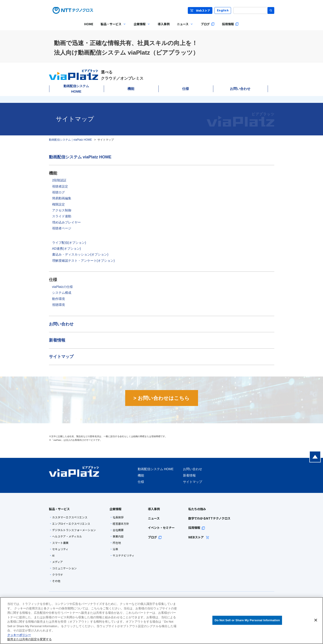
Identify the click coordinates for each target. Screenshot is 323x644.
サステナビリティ (123, 555)
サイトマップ (61, 357)
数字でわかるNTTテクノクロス (209, 518)
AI (53, 555)
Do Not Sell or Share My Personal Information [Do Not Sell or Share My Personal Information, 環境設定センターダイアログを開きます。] (247, 620)
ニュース (154, 518)
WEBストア (199, 537)
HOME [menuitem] (89, 24)
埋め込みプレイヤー (66, 222)
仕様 (186, 89)
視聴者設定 (60, 186)
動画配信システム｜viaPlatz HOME (70, 140)
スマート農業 (60, 543)
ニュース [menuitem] (183, 27)
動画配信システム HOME (156, 469)
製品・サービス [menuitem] (112, 27)
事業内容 (118, 536)
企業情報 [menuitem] (140, 27)
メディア (57, 562)
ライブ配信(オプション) (69, 243)
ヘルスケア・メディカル (67, 536)
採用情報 (197, 528)
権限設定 (58, 204)
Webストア (200, 10)
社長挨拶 (118, 517)
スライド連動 (62, 216)
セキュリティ (60, 549)
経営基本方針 (121, 524)
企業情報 (115, 509)
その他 (56, 581)
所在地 (117, 543)
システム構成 (62, 293)
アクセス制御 (62, 210)
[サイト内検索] (254, 10)
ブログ (155, 537)
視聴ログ (58, 192)
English (223, 10)
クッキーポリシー (19, 635)
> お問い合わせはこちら (161, 398)
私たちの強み (197, 509)
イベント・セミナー (161, 528)
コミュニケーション (64, 568)
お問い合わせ (240, 89)
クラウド (58, 575)
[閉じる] (316, 620)
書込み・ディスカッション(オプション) (80, 254)
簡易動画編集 (62, 198)
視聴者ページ (62, 228)
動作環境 (58, 299)
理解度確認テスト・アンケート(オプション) (83, 261)
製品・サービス (59, 509)
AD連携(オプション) (67, 248)
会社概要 (118, 530)
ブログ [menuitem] (208, 24)
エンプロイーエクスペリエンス (71, 524)
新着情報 (57, 340)
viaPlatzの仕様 (62, 287)
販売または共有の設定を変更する (29, 639)
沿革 (115, 549)
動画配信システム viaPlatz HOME (80, 157)
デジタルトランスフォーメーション (74, 530)
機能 (131, 89)
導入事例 (154, 509)
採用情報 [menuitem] (230, 24)
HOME (76, 89)
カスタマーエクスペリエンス (70, 517)
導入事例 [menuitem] (164, 24)
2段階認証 (59, 180)
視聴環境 (58, 305)
